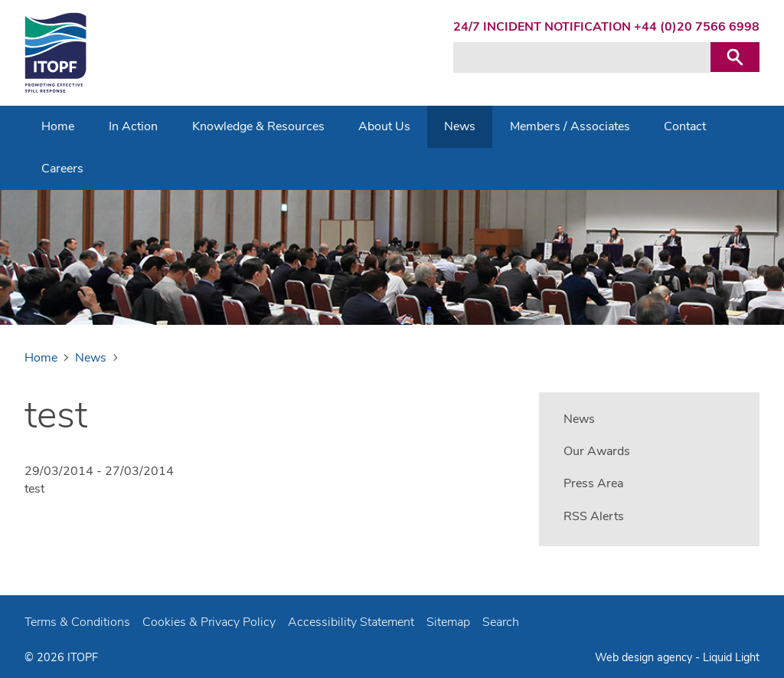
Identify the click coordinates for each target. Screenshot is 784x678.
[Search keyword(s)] (582, 57)
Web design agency (645, 657)
